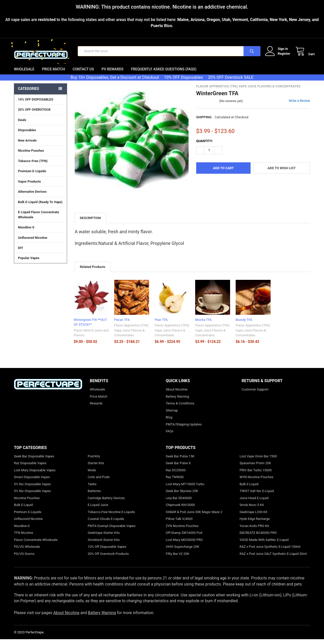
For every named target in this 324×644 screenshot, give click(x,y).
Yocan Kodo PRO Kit (254, 530)
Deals (22, 124)
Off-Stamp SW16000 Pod (184, 538)
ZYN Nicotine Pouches (182, 530)
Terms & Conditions (180, 408)
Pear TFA (161, 324)
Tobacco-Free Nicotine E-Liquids (111, 516)
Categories (28, 93)
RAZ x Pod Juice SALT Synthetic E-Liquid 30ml (273, 558)
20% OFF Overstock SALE (231, 82)
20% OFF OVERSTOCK (34, 114)
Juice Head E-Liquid (254, 503)
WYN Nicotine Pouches (256, 482)
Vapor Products (40, 186)
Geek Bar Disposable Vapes (34, 461)
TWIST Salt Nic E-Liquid (257, 496)
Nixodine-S (26, 232)
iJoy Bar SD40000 (179, 503)
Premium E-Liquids (40, 175)
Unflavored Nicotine (33, 242)
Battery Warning (177, 401)
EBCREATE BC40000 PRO (258, 538)
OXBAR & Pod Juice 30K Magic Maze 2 (194, 516)
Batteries (94, 496)
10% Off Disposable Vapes (107, 551)
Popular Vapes (40, 262)
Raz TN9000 (175, 482)
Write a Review (299, 105)
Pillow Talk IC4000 (179, 524)
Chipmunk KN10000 (180, 510)
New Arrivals (27, 145)
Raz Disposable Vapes (30, 468)
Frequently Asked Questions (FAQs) (164, 74)
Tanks (92, 489)
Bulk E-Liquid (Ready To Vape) (40, 207)
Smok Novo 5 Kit (252, 510)
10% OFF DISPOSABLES (36, 104)
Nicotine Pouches (31, 155)
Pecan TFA (122, 324)
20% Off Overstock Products (108, 558)
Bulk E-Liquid (23, 510)
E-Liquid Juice (98, 510)
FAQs (170, 436)
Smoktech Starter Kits (104, 544)
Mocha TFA (203, 324)
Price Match (54, 74)
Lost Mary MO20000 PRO (184, 544)
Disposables (40, 134)
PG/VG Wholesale (27, 551)
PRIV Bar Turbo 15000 (256, 475)
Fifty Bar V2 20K (178, 558)
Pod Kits (94, 461)
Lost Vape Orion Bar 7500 (258, 461)
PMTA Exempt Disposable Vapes (112, 530)
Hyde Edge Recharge (255, 524)
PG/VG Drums (24, 558)
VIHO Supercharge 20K (183, 551)
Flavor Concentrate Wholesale (36, 544)
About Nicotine (177, 394)
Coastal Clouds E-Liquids (106, 524)
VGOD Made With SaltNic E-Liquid (264, 544)
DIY (40, 252)
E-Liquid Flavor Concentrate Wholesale (40, 219)
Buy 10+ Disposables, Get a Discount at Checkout (115, 82)
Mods (92, 475)
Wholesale (24, 74)
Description (90, 222)
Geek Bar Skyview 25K (182, 496)
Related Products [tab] (92, 271)
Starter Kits (96, 468)
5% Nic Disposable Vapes (32, 489)
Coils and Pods (99, 482)
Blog (169, 422)
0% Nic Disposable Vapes (32, 496)
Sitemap (172, 415)
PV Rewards (113, 74)
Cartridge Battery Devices (106, 503)
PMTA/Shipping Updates (184, 429)
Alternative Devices (40, 196)
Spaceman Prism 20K (255, 468)
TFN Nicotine (24, 538)
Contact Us (83, 74)
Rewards (96, 408)
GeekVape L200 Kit (253, 516)
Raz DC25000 (176, 475)
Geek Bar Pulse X (178, 468)
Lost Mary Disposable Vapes (35, 475)
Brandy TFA (244, 324)
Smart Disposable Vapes (32, 482)
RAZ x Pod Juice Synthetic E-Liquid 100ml (270, 551)
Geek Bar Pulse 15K (180, 461)
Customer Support (255, 394)
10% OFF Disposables (184, 82)
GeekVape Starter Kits (104, 538)
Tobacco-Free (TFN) (40, 165)
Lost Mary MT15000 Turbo (185, 489)
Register (279, 56)
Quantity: (205, 145)
